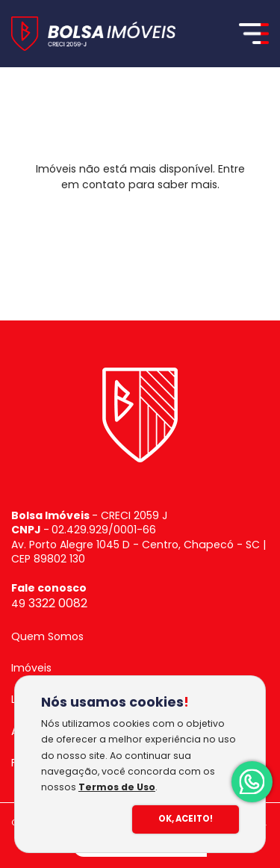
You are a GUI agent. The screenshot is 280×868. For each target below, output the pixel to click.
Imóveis (31, 668)
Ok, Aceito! (186, 819)
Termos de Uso (117, 787)
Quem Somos (47, 636)
